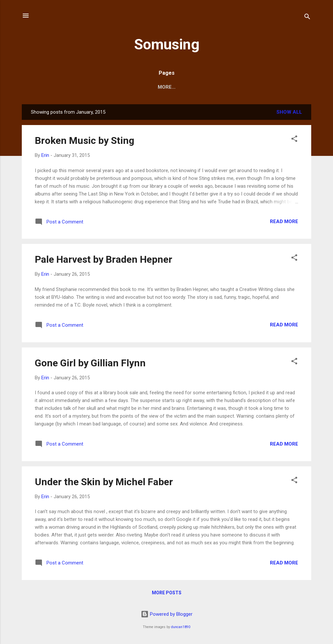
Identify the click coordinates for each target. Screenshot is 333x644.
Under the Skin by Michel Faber (104, 482)
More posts (167, 593)
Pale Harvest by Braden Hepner (104, 259)
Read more (284, 221)
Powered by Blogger (167, 614)
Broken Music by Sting (85, 140)
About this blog (180, 87)
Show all (289, 112)
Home (139, 87)
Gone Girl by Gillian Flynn (90, 363)
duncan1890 (181, 627)
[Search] (307, 18)
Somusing (167, 44)
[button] (294, 140)
